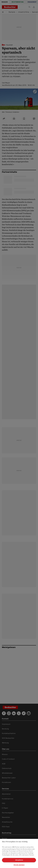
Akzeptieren (19, 860)
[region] (19, 853)
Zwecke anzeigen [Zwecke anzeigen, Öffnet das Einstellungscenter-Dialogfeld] (19, 865)
